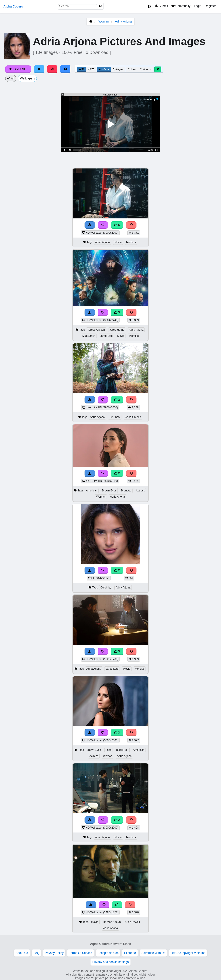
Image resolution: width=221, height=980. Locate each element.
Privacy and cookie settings (110, 962)
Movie (118, 242)
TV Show (115, 417)
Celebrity (106, 588)
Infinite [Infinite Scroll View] (104, 69)
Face (109, 750)
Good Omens (133, 417)
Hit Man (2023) (112, 922)
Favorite (18, 69)
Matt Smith (89, 336)
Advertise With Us (153, 953)
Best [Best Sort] (132, 69)
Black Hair (122, 750)
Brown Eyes (109, 491)
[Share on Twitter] (39, 69)
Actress (140, 491)
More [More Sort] (146, 69)
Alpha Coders (13, 6)
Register (210, 6)
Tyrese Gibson (96, 330)
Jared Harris (117, 330)
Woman (104, 21)
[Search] (101, 6)
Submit (161, 6)
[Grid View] (82, 69)
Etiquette (130, 953)
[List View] (91, 69)
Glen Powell (133, 922)
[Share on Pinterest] (52, 69)
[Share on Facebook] (65, 69)
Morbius (131, 242)
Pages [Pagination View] (118, 69)
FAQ (36, 953)
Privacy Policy (54, 953)
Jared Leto (106, 336)
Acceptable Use (108, 953)
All (11, 78)
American (92, 491)
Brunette (126, 491)
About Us (22, 953)
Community (181, 6)
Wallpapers (27, 78)
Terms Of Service (81, 953)
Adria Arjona (123, 21)
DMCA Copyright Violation (188, 953)
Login (198, 6)
